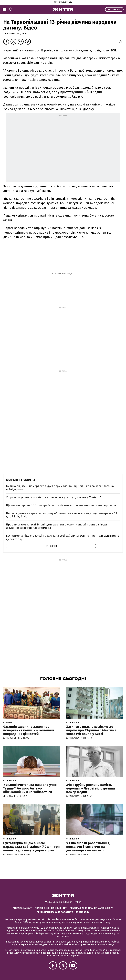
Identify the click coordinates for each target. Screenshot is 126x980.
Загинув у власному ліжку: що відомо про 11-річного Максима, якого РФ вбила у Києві (92, 730)
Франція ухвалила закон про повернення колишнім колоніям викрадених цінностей (29, 730)
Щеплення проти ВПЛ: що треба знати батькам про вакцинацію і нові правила (61, 505)
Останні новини (20, 480)
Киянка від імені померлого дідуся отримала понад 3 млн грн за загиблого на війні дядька (60, 488)
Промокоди (82, 912)
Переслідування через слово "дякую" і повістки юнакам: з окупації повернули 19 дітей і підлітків (62, 515)
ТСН (113, 50)
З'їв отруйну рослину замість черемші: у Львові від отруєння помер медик (91, 788)
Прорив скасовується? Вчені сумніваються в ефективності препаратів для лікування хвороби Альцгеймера (57, 526)
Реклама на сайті (22, 908)
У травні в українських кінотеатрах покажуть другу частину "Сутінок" (53, 497)
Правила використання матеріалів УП (92, 908)
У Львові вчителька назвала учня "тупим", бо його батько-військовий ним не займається (30, 788)
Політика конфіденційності (51, 908)
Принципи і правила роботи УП (55, 912)
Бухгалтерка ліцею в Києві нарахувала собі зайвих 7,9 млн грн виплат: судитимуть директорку (63, 537)
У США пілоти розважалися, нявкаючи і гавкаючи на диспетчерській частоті (88, 847)
